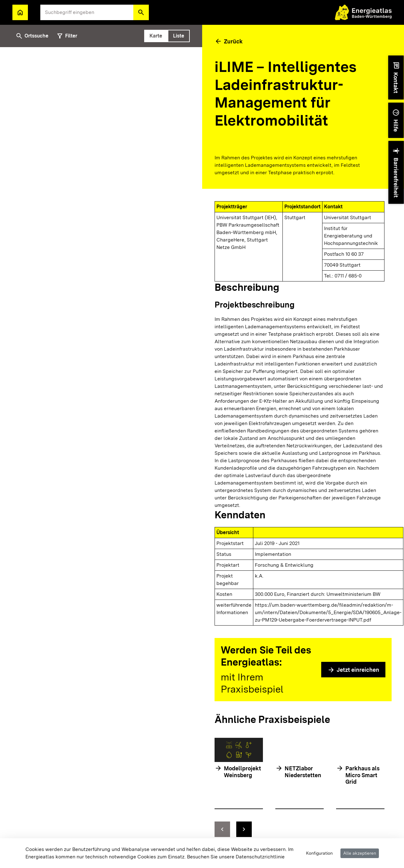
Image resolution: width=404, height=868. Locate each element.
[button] (141, 12)
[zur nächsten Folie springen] (244, 829)
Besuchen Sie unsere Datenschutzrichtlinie (236, 857)
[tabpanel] (101, 458)
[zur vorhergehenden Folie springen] (222, 829)
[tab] (156, 36)
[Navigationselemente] (300, 829)
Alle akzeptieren (360, 853)
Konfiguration (319, 853)
